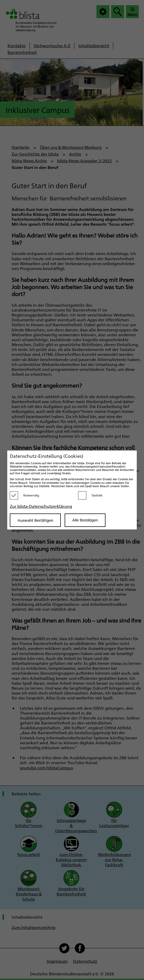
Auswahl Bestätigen (35, 520)
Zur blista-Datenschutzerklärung (41, 506)
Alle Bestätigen (85, 520)
